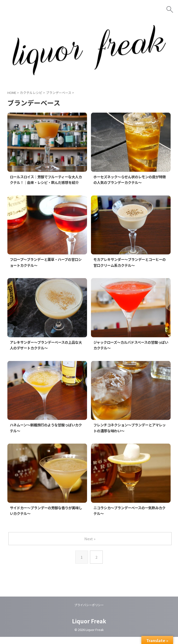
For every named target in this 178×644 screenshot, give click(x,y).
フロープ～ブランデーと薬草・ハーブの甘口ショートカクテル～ (47, 269)
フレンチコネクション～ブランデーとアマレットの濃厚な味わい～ (131, 434)
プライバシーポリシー (89, 612)
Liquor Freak (89, 628)
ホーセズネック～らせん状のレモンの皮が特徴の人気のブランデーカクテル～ (131, 180)
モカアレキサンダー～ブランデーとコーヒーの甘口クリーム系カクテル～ (131, 269)
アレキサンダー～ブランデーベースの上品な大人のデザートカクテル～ (47, 352)
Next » (90, 546)
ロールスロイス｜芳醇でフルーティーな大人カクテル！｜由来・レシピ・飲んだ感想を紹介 (47, 183)
